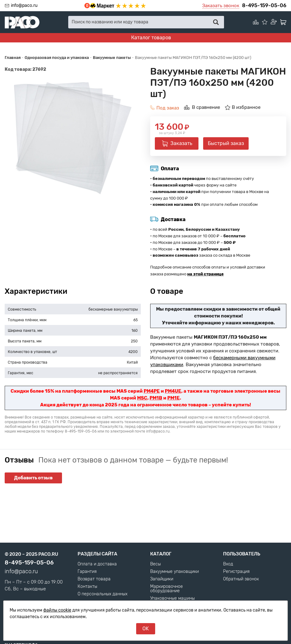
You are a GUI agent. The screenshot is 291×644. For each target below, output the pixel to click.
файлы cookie (57, 610)
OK (146, 629)
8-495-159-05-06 (264, 5)
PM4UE (173, 391)
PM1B (156, 398)
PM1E (174, 398)
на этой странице (205, 274)
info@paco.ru (24, 5)
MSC (142, 398)
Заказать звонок (221, 6)
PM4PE (152, 391)
